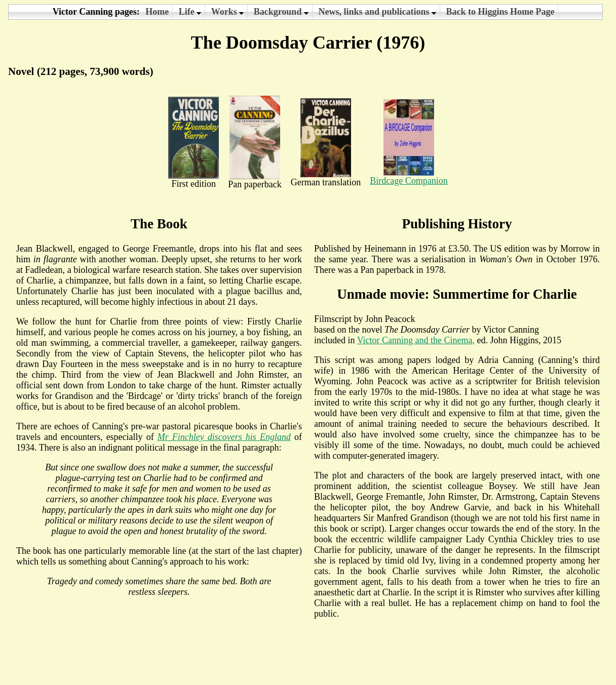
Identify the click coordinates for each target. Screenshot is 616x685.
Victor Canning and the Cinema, (416, 340)
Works (228, 12)
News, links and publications (377, 12)
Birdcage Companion (409, 177)
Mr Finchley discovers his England (224, 437)
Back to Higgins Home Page (500, 12)
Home (157, 12)
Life (190, 12)
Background (281, 12)
